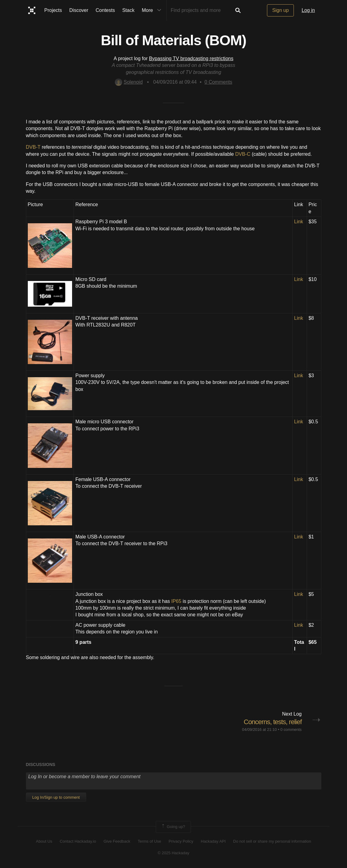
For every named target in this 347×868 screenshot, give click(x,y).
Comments (219, 82)
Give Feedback (117, 841)
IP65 (176, 601)
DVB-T (33, 147)
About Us (44, 841)
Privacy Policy (181, 841)
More (153, 10)
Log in (308, 10)
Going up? (173, 827)
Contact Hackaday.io (78, 841)
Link (299, 222)
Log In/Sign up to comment (56, 797)
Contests (105, 10)
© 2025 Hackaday (173, 853)
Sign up (280, 10)
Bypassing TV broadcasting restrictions (191, 58)
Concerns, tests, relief (273, 722)
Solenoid (129, 82)
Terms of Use (150, 841)
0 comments (291, 729)
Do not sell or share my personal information (272, 841)
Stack (128, 10)
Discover (79, 10)
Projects (53, 10)
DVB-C (243, 154)
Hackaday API (213, 841)
